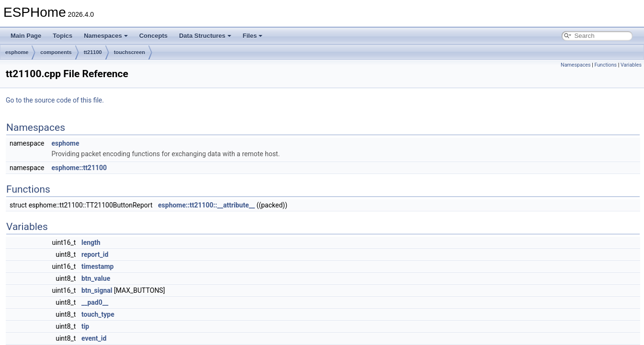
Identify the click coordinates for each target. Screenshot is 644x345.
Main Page (26, 36)
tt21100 (93, 52)
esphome (17, 52)
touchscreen (130, 52)
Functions (605, 65)
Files (253, 36)
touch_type (98, 314)
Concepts (153, 36)
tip (85, 326)
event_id (94, 338)
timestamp (98, 266)
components (56, 52)
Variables (631, 65)
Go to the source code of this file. (55, 100)
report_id (95, 254)
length (91, 242)
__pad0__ (95, 302)
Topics (62, 36)
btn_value (96, 278)
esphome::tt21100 (79, 168)
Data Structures (205, 36)
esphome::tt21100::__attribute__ (206, 205)
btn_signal (97, 290)
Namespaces (106, 36)
